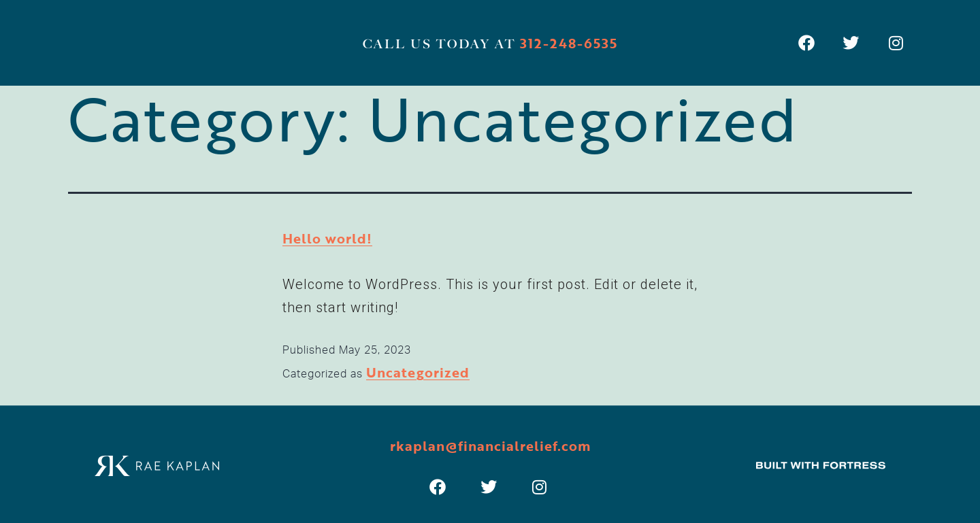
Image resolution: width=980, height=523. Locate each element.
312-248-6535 (569, 43)
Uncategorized (418, 372)
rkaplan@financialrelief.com (490, 445)
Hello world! (327, 238)
